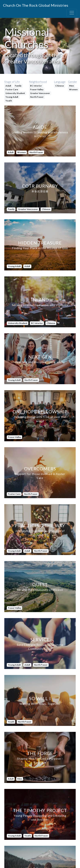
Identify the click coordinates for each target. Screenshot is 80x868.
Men (71, 86)
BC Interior (36, 86)
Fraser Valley (37, 89)
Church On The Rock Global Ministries (36, 5)
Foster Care (12, 89)
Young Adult (12, 97)
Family (18, 86)
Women (73, 89)
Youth (9, 101)
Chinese (60, 86)
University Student (15, 93)
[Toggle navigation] (72, 13)
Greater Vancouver (40, 93)
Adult (8, 86)
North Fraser (37, 97)
